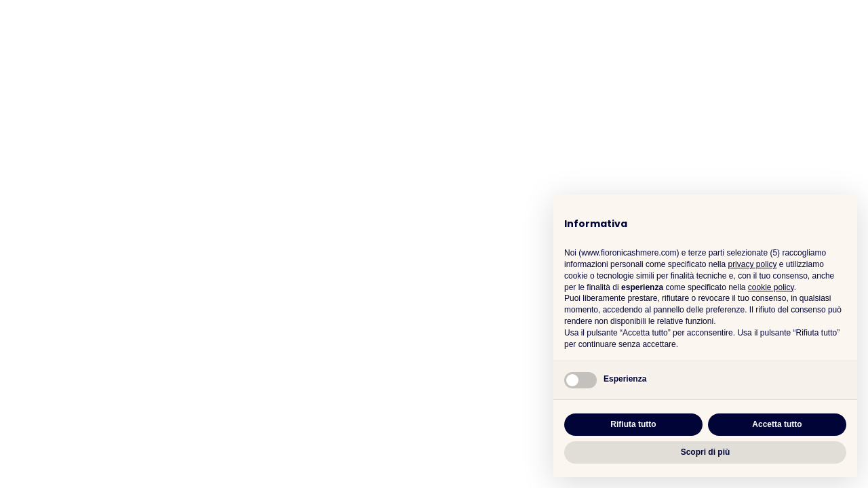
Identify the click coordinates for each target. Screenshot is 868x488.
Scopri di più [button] (706, 452)
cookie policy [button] (771, 287)
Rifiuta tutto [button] (633, 424)
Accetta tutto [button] (777, 424)
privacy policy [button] (752, 264)
